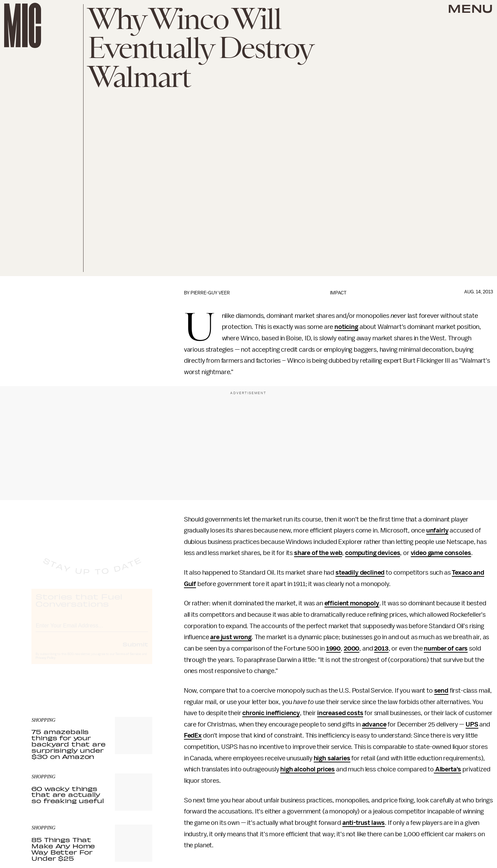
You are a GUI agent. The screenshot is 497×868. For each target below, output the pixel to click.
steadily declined (360, 573)
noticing (346, 327)
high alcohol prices (308, 769)
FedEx (193, 735)
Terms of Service (128, 661)
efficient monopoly (352, 603)
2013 (381, 648)
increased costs (340, 713)
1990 (333, 648)
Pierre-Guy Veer (210, 293)
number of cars (446, 648)
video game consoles (441, 553)
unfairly (437, 530)
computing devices (373, 553)
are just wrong (231, 637)
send (441, 691)
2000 (352, 648)
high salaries (332, 758)
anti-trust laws (364, 823)
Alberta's (447, 769)
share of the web (318, 553)
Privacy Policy (46, 664)
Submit (135, 651)
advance (374, 724)
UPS (472, 724)
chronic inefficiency (271, 713)
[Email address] (92, 631)
